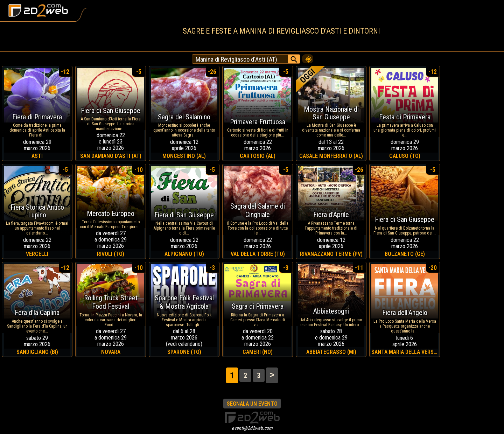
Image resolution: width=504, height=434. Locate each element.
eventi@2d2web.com (252, 428)
